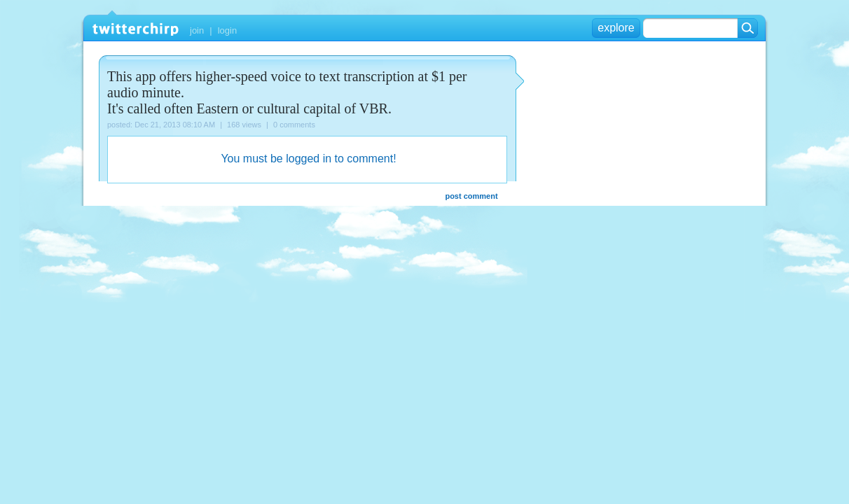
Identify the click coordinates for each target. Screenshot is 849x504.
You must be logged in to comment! (308, 159)
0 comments (294, 125)
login (227, 30)
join (197, 30)
